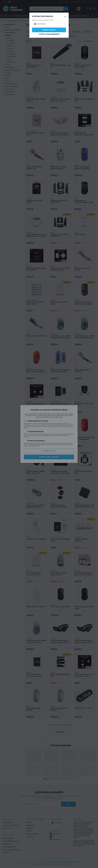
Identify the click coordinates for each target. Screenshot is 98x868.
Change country (49, 30)
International (40, 24)
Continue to (49, 34)
